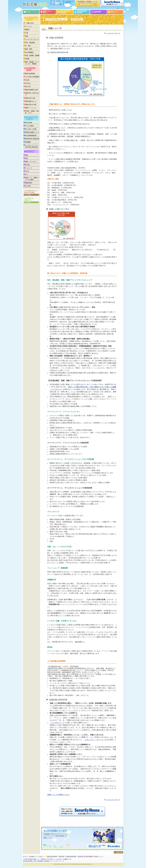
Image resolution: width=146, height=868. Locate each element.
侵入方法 (28, 86)
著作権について (49, 861)
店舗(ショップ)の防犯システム (58, 795)
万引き (27, 171)
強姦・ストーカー (31, 162)
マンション (29, 26)
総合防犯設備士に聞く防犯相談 (33, 861)
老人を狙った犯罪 (31, 129)
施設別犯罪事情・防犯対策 (65, 12)
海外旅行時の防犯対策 (32, 139)
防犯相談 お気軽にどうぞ (88, 3)
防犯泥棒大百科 (36, 4)
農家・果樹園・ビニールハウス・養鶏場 (32, 63)
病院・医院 (29, 49)
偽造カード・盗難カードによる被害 (32, 179)
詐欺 (26, 158)
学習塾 (27, 59)
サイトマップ (121, 8)
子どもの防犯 (29, 126)
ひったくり (29, 168)
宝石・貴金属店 (30, 43)
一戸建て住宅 (29, 23)
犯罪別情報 (98, 12)
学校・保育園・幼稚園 (32, 55)
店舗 (26, 36)
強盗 (26, 155)
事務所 (27, 30)
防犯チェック (115, 12)
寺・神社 (28, 46)
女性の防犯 (29, 123)
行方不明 (28, 186)
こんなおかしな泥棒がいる (68, 3)
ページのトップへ (118, 852)
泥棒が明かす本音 (31, 105)
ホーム (31, 12)
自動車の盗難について (32, 132)
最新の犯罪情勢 (30, 74)
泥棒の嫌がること (31, 101)
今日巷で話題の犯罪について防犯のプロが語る (57, 3)
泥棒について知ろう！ (48, 12)
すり (26, 174)
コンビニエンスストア (113, 33)
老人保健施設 (29, 52)
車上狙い (28, 165)
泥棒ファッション (31, 108)
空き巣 (27, 80)
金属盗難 (28, 142)
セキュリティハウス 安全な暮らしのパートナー (112, 3)
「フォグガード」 (56, 723)
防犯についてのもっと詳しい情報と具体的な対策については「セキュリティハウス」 (104, 846)
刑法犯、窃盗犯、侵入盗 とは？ (32, 112)
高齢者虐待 (29, 183)
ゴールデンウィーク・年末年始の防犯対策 (32, 146)
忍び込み (28, 83)
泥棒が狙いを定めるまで (32, 94)
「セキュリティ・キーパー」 (94, 740)
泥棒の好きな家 (30, 98)
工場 (26, 33)
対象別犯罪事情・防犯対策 (82, 12)
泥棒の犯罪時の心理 (31, 90)
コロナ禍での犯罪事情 (32, 77)
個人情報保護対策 (31, 135)
